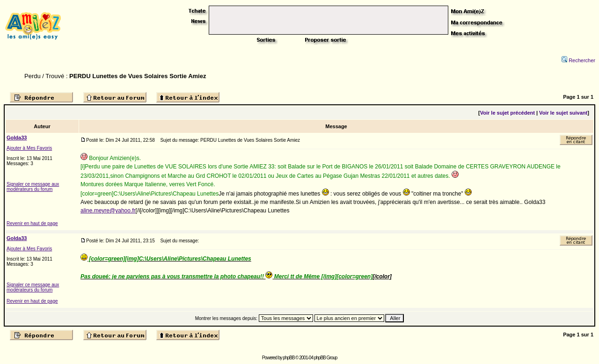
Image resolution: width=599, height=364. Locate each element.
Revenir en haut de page (32, 223)
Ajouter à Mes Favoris (29, 148)
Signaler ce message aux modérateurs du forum (33, 187)
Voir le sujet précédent (508, 113)
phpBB (289, 358)
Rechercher (578, 60)
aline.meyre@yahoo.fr (108, 211)
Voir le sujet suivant (563, 113)
